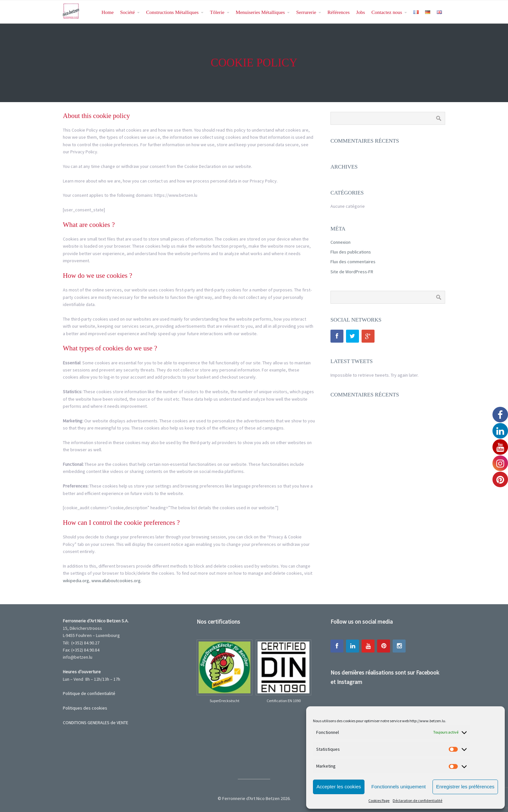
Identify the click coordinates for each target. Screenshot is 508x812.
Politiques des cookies (85, 708)
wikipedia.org (76, 581)
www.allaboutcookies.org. (116, 581)
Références (339, 12)
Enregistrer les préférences (465, 787)
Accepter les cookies (339, 787)
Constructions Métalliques (172, 12)
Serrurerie (306, 12)
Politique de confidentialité (89, 693)
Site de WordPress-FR (352, 272)
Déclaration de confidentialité (417, 800)
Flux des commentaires (353, 262)
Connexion (341, 242)
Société (127, 12)
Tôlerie (217, 12)
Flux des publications (351, 252)
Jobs (360, 12)
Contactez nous (387, 12)
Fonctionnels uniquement (398, 787)
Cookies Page (379, 800)
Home (108, 12)
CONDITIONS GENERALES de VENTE (96, 723)
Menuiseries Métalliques (260, 12)
